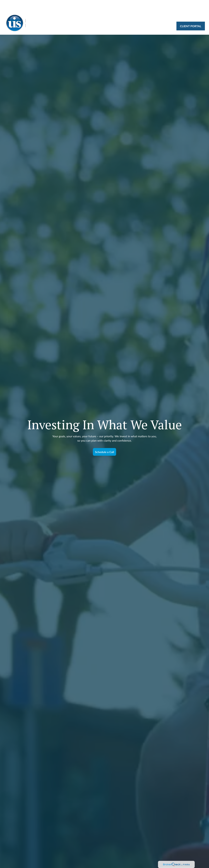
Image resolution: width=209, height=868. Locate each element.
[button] (83, 8)
